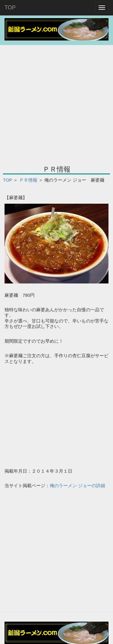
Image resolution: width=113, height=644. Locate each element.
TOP (10, 8)
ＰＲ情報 (28, 180)
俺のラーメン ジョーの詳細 (77, 485)
